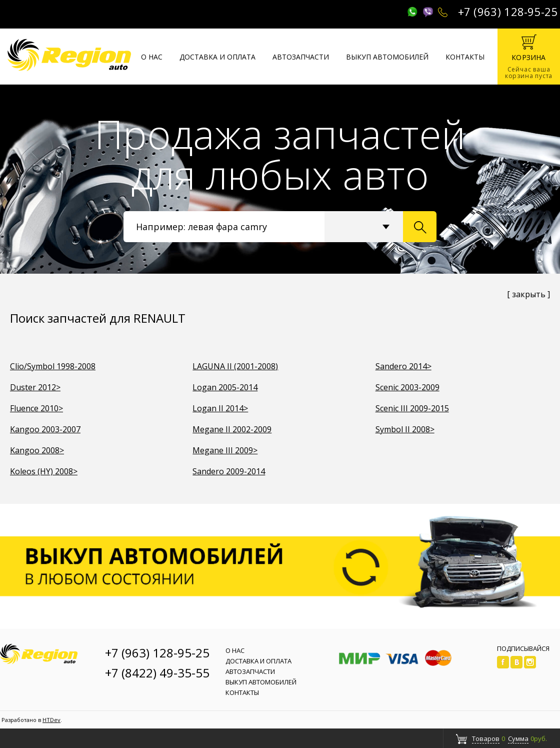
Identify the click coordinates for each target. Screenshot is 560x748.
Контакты (465, 57)
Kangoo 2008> (37, 450)
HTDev (51, 720)
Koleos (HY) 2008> (44, 471)
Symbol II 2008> (405, 429)
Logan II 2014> (220, 408)
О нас (152, 57)
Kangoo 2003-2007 (45, 429)
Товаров (486, 738)
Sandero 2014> (403, 366)
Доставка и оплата (217, 57)
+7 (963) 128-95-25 (508, 12)
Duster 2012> (35, 387)
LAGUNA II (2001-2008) (235, 366)
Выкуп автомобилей (387, 57)
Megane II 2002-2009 (232, 429)
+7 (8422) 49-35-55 (157, 673)
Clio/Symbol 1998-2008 (53, 366)
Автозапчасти (301, 57)
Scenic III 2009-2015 (412, 408)
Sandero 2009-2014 (229, 471)
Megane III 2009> (225, 450)
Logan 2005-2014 (225, 387)
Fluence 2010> (36, 408)
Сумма (518, 738)
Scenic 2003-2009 (407, 387)
